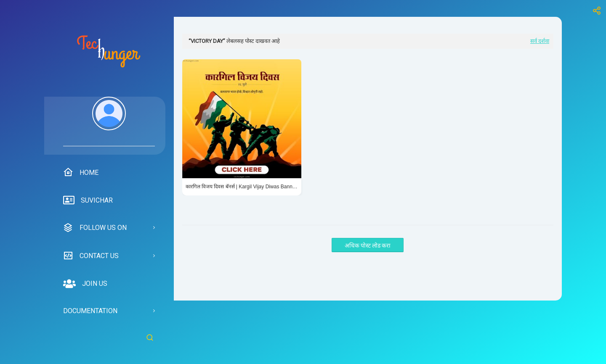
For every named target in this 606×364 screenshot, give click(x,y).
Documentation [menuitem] (90, 311)
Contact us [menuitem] (91, 256)
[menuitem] (109, 121)
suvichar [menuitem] (88, 200)
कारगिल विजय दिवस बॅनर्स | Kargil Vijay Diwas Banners (242, 187)
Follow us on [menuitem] (95, 228)
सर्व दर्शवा (540, 41)
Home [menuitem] (81, 172)
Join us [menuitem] (85, 284)
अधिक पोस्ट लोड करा (368, 245)
